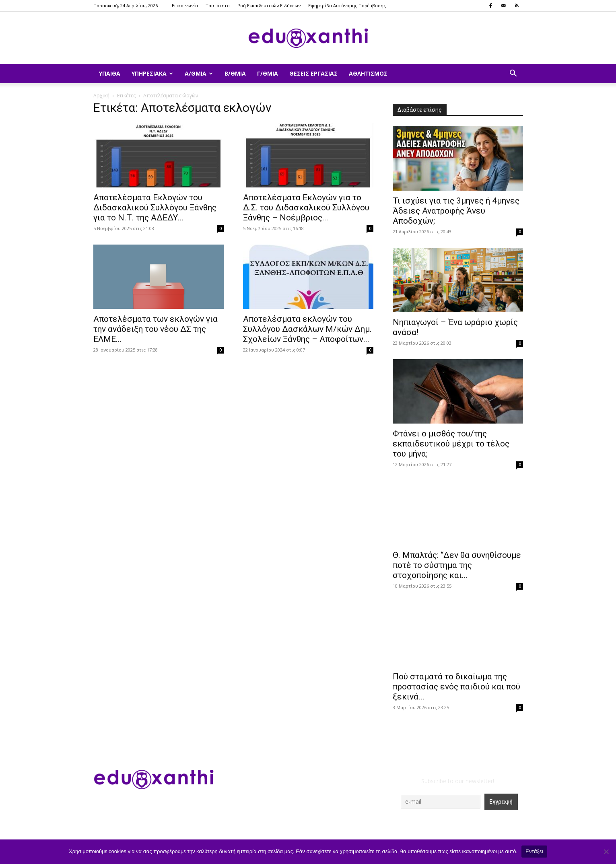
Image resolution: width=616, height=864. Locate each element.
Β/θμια (235, 73)
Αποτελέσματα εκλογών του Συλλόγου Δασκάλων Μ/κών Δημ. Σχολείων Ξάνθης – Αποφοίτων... (307, 329)
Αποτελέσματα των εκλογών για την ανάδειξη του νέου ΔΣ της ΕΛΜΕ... (156, 329)
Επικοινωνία (185, 5)
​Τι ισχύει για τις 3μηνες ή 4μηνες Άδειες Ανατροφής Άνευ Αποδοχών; (456, 211)
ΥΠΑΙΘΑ (110, 73)
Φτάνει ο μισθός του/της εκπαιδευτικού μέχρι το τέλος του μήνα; (451, 444)
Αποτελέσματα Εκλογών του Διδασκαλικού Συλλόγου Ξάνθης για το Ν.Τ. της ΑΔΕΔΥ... (155, 208)
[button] (513, 74)
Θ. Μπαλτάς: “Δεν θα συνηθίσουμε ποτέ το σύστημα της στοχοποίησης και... (457, 565)
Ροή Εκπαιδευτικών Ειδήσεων (269, 5)
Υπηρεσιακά (152, 73)
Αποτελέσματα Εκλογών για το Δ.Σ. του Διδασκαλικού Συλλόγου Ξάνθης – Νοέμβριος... (306, 208)
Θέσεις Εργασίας (313, 73)
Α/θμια (199, 73)
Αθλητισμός (368, 73)
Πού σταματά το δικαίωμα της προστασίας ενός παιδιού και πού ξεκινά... (456, 687)
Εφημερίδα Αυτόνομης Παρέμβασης (347, 5)
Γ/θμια (268, 73)
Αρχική (101, 96)
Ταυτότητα (218, 5)
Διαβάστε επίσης (420, 110)
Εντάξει (534, 851)
